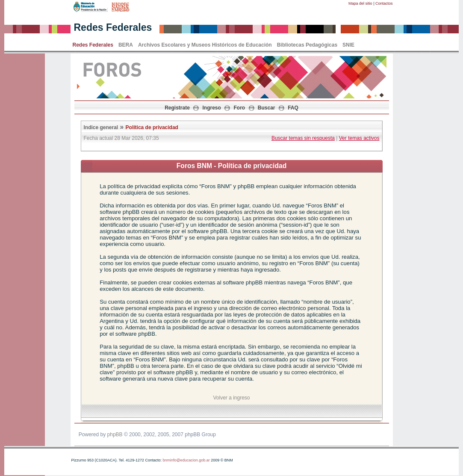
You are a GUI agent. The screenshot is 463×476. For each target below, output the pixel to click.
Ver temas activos (359, 138)
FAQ (293, 108)
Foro (240, 108)
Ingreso (212, 108)
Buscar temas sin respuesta (303, 138)
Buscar (267, 108)
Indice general (101, 127)
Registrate (177, 108)
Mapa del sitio (360, 3)
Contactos (384, 3)
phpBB (115, 435)
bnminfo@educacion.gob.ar (186, 460)
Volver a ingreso (231, 398)
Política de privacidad (152, 127)
